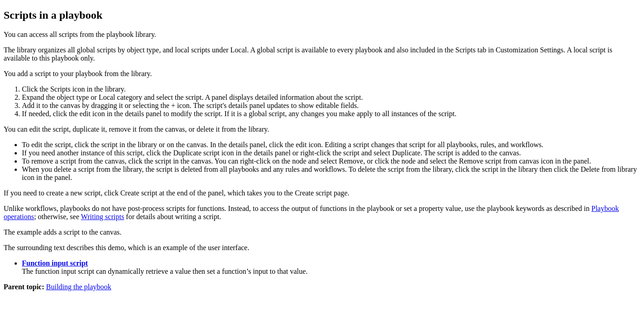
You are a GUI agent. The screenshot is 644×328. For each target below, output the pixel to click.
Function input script (55, 263)
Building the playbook (79, 287)
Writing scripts (102, 217)
